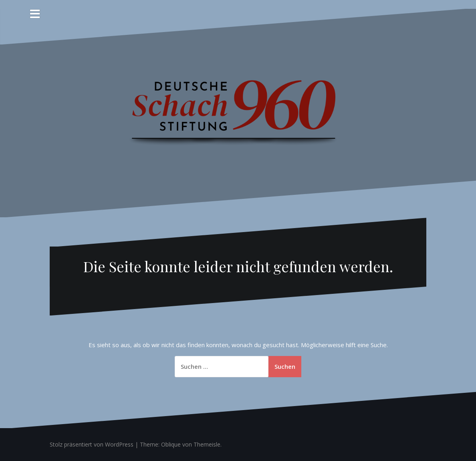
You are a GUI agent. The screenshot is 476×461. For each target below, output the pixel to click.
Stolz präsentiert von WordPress (92, 444)
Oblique (171, 444)
